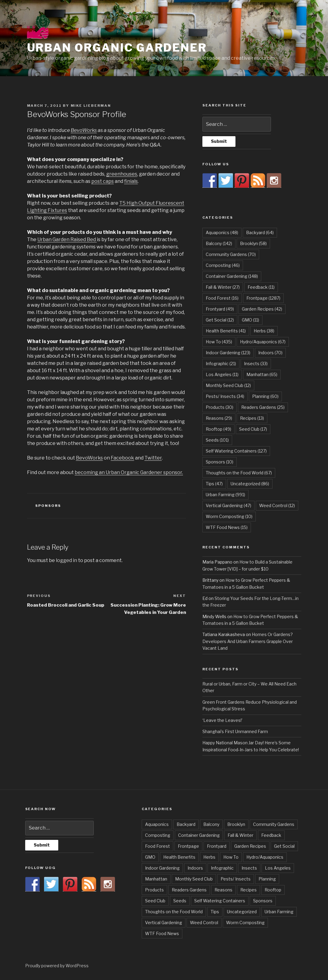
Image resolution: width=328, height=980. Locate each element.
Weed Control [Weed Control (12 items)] (277, 505)
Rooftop (273, 890)
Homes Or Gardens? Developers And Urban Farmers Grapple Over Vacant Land (248, 641)
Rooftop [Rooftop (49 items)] (218, 429)
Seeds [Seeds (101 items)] (217, 440)
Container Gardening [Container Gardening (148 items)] (232, 276)
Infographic (222, 868)
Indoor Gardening (162, 868)
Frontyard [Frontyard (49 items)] (220, 309)
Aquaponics (157, 824)
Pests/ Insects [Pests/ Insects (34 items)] (225, 396)
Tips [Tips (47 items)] (214, 484)
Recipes (249, 890)
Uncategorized (242, 912)
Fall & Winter (240, 835)
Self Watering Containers (220, 901)
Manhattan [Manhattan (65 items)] (262, 374)
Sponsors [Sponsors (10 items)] (220, 462)
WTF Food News (162, 933)
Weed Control (204, 923)
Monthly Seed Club (194, 879)
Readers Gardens (189, 890)
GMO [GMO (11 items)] (250, 320)
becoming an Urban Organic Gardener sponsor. (129, 472)
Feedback (271, 835)
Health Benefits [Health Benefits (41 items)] (226, 331)
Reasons (223, 890)
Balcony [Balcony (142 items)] (219, 243)
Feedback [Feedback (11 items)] (261, 287)
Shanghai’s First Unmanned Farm (235, 731)
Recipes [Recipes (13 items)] (252, 418)
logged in (66, 560)
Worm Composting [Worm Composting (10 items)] (229, 516)
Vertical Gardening (164, 923)
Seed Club (155, 901)
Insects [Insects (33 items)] (256, 364)
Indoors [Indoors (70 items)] (270, 353)
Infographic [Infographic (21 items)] (221, 364)
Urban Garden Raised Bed (67, 239)
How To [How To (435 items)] (219, 342)
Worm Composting (245, 923)
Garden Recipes (250, 846)
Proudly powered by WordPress (57, 966)
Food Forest (157, 846)
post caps (103, 181)
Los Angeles (278, 868)
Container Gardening (199, 835)
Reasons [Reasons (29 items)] (219, 418)
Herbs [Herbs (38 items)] (264, 331)
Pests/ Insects (236, 879)
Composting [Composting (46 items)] (223, 265)
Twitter (153, 458)
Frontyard (217, 846)
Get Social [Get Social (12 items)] (220, 320)
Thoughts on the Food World (174, 912)
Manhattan (156, 879)
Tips (215, 912)
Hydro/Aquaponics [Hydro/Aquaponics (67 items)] (263, 342)
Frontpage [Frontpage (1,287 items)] (263, 298)
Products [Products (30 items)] (220, 407)
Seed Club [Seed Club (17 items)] (253, 429)
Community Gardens (274, 824)
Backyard (186, 824)
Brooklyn (236, 824)
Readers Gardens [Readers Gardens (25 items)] (263, 407)
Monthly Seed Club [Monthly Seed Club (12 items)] (228, 385)
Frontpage (188, 846)
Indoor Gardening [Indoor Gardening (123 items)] (228, 353)
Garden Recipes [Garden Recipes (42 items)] (262, 309)
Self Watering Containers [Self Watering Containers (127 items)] (236, 451)
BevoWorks (84, 130)
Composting (158, 835)
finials (131, 181)
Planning (267, 879)
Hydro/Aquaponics (265, 857)
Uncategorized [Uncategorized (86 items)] (250, 484)
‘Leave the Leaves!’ (222, 720)
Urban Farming (279, 912)
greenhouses (122, 174)
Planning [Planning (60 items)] (265, 396)
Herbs (209, 857)
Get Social (284, 846)
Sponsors (48, 506)
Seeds (180, 901)
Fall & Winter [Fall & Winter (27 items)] (223, 287)
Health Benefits (179, 857)
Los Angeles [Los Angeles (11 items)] (222, 374)
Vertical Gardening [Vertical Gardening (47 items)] (228, 505)
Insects (249, 868)
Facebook (122, 458)
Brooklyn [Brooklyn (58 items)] (253, 243)
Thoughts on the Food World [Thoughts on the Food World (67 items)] (239, 473)
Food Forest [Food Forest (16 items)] (222, 298)
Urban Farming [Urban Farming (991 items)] (225, 495)
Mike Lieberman (91, 106)
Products (154, 890)
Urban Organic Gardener (117, 48)
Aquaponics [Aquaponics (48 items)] (222, 232)
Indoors (195, 868)
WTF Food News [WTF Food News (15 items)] (227, 527)
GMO (150, 857)
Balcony (211, 824)
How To (231, 857)
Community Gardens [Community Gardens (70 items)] (231, 254)
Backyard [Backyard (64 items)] (260, 232)
